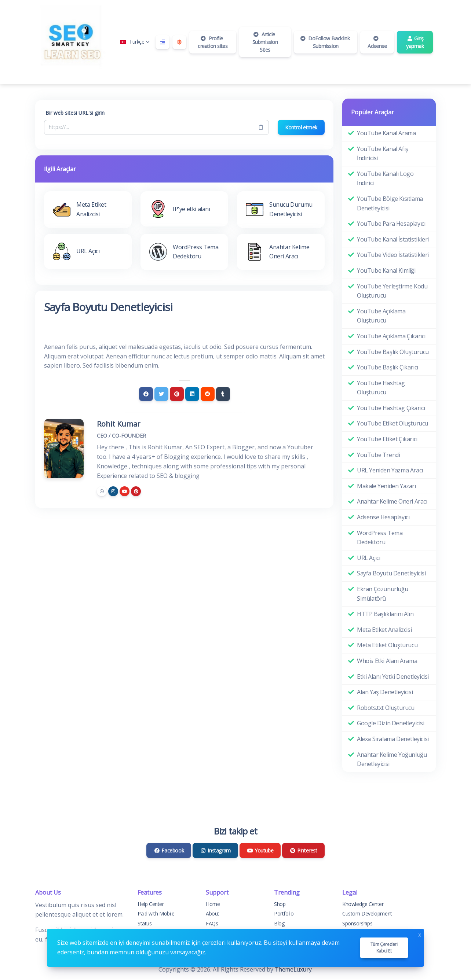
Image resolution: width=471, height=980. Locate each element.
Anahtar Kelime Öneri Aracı (392, 501)
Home (213, 904)
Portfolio (284, 913)
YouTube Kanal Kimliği (386, 270)
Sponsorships (357, 923)
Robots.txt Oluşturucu (386, 708)
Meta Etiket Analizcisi (384, 630)
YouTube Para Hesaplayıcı (391, 224)
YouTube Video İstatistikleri (393, 255)
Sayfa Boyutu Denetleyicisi (391, 573)
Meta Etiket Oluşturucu (387, 645)
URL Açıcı (368, 558)
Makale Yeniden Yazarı (386, 486)
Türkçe (135, 42)
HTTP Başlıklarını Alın (385, 614)
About (213, 913)
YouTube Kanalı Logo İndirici (385, 178)
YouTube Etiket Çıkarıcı (387, 439)
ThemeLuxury (293, 969)
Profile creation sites (213, 42)
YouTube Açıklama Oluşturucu (381, 316)
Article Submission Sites (265, 42)
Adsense (377, 43)
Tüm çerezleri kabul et (384, 948)
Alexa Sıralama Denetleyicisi (393, 739)
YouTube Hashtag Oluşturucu (381, 388)
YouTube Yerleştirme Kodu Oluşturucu (392, 291)
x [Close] (420, 934)
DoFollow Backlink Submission (325, 42)
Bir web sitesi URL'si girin (75, 113)
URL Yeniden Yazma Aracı (390, 470)
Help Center (151, 904)
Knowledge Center (363, 904)
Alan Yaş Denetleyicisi (385, 692)
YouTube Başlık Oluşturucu (393, 352)
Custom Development (367, 913)
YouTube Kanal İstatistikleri (393, 239)
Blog (279, 923)
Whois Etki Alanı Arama (387, 661)
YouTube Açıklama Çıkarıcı (391, 336)
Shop (280, 904)
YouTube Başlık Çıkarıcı (388, 367)
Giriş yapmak (415, 42)
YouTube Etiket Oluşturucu (392, 423)
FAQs (212, 923)
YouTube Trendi (378, 455)
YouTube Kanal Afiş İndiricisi (383, 154)
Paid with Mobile (156, 913)
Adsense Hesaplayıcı (383, 517)
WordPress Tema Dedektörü (380, 538)
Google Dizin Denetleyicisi (391, 723)
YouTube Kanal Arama (386, 133)
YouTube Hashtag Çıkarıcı (391, 408)
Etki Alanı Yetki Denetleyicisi (393, 677)
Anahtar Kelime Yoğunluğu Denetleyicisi (392, 759)
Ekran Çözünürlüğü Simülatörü (382, 594)
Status (145, 923)
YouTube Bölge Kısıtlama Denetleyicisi (390, 203)
